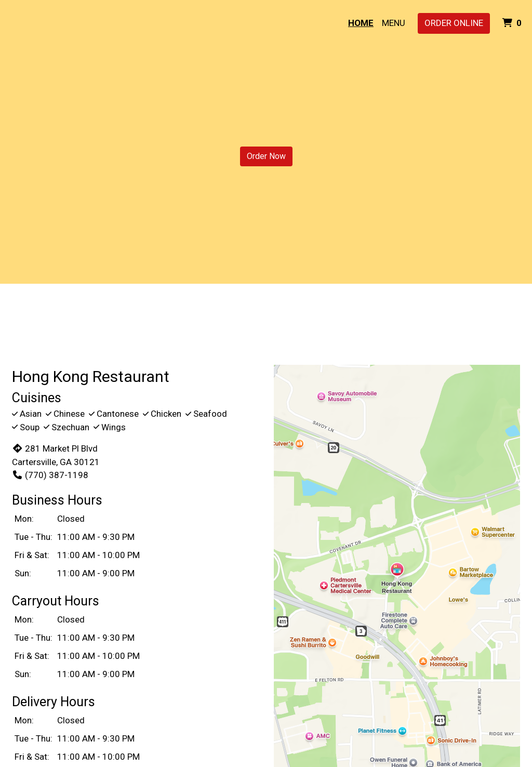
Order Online (454, 23)
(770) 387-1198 (50, 475)
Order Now (266, 156)
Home (361, 23)
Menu (394, 23)
